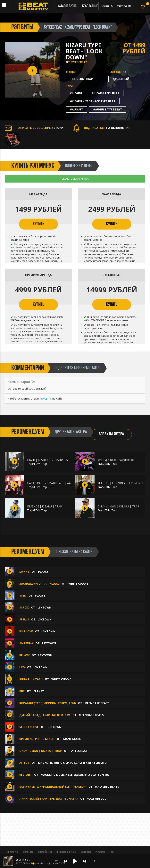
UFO (22, 667)
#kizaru (76, 93)
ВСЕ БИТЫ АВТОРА (111, 434)
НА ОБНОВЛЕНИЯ (102, 128)
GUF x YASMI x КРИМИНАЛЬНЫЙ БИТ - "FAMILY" (53, 787)
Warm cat (23, 859)
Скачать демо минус (75, 179)
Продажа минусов (66, 852)
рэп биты (22, 27)
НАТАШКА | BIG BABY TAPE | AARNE (52, 483)
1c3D (23, 595)
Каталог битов (67, 6)
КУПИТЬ (38, 224)
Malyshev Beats (107, 787)
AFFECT (25, 763)
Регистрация (123, 6)
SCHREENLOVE (29, 727)
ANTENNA (26, 643)
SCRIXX (24, 607)
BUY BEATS (28, 852)
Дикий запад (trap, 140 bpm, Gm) (45, 715)
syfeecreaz (79, 62)
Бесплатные (90, 6)
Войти (105, 6)
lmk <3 (24, 572)
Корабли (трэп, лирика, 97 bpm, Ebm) (48, 703)
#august (77, 109)
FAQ (112, 852)
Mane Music (72, 739)
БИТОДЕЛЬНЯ (24, 863)
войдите (46, 398)
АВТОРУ (34, 128)
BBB (22, 691)
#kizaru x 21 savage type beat (93, 101)
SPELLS (24, 619)
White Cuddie (78, 584)
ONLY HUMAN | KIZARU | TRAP (118, 506)
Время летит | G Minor (37, 739)
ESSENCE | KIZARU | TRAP (45, 506)
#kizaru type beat (106, 93)
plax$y (43, 572)
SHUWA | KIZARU (31, 679)
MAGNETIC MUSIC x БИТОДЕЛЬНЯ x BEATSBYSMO (72, 763)
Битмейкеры (45, 852)
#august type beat (108, 109)
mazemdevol (96, 799)
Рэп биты (86, 852)
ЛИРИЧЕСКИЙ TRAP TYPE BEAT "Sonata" (49, 799)
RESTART (26, 775)
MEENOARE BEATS (97, 703)
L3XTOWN (44, 607)
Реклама (100, 852)
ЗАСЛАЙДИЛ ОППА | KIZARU (39, 584)
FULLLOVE (26, 631)
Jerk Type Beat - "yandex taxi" (116, 460)
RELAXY (24, 655)
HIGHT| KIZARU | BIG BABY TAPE (49, 460)
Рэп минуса (12, 852)
